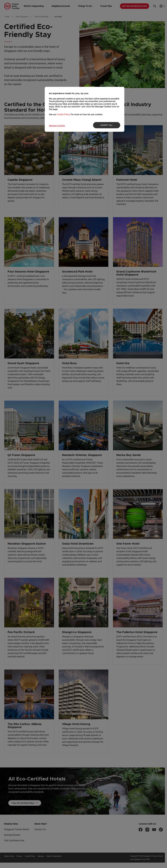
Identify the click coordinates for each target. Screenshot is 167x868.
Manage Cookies (57, 126)
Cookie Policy (64, 114)
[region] (85, 109)
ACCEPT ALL (107, 125)
